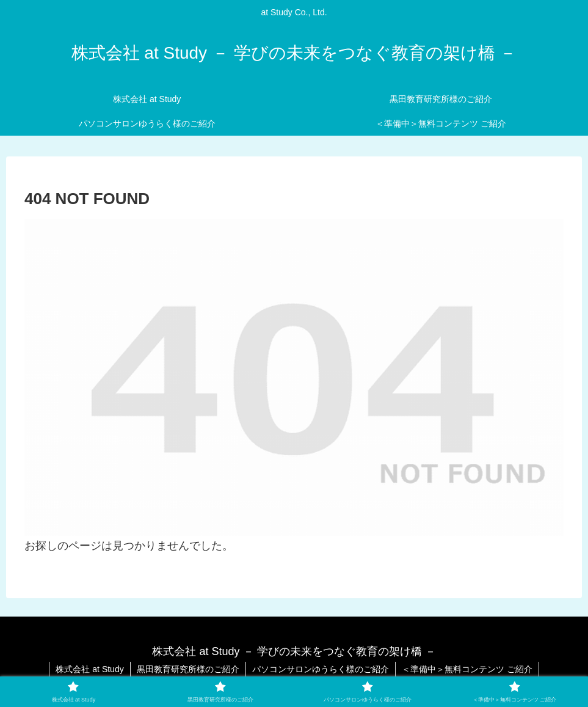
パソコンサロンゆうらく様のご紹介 (321, 669)
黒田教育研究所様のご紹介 (188, 669)
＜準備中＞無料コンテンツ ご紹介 (467, 669)
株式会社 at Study (89, 669)
